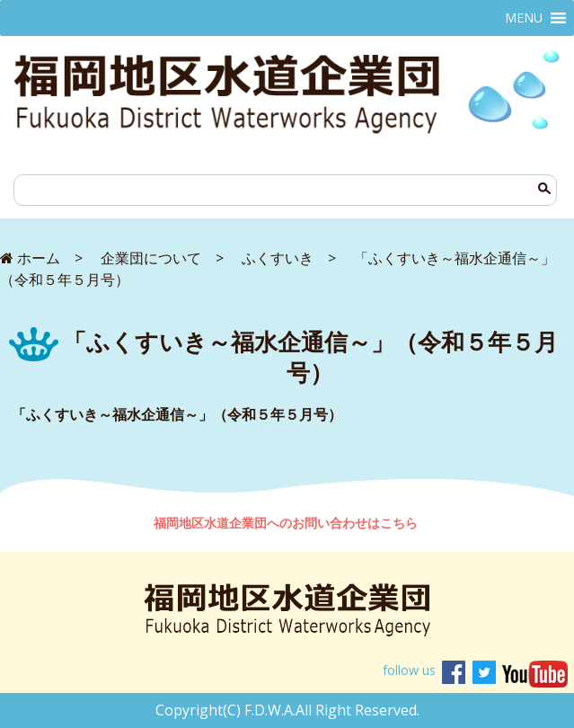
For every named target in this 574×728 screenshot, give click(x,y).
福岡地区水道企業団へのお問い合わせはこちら (287, 523)
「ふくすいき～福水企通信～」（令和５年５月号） (177, 414)
